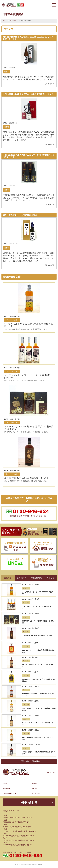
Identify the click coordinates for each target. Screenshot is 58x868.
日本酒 (7, 72)
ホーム (5, 21)
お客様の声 (6, 786)
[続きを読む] (50, 83)
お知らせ (35, 781)
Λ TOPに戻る (51, 770)
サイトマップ (36, 791)
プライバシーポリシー (10, 791)
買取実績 (13, 21)
